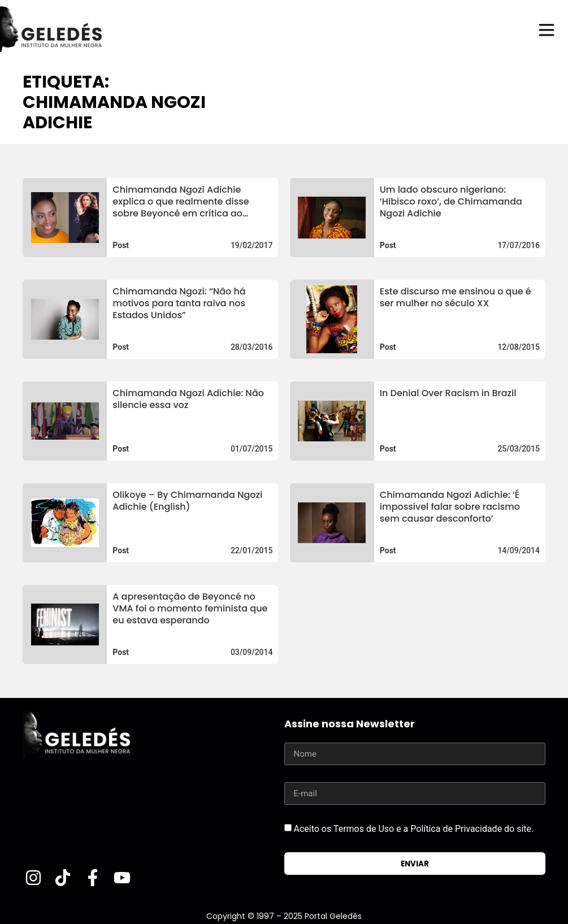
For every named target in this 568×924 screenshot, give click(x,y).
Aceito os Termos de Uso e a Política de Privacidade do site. (413, 829)
